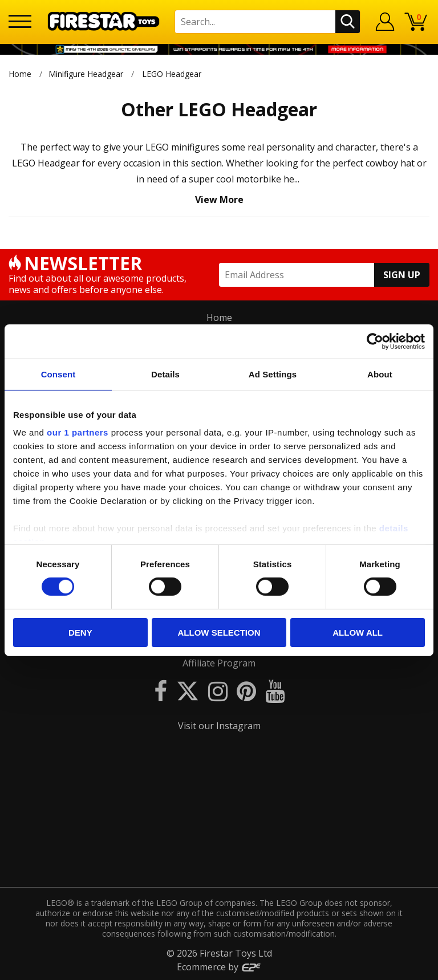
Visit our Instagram (219, 726)
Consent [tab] (58, 374)
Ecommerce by (219, 967)
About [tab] (380, 374)
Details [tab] (165, 374)
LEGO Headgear (172, 74)
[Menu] (20, 21)
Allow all (358, 633)
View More (219, 200)
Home (20, 74)
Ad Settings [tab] (273, 374)
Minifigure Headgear (86, 74)
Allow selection (219, 633)
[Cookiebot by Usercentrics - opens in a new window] (375, 341)
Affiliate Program (219, 663)
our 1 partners (78, 432)
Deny (80, 633)
